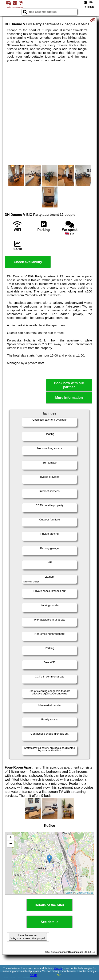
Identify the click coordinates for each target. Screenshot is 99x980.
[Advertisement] (49, 113)
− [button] (11, 844)
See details (49, 922)
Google (58, 968)
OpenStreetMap (85, 893)
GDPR (33, 975)
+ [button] (11, 838)
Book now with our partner (69, 385)
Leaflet (69, 893)
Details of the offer (49, 905)
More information (69, 398)
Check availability (28, 262)
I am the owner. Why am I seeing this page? (28, 937)
